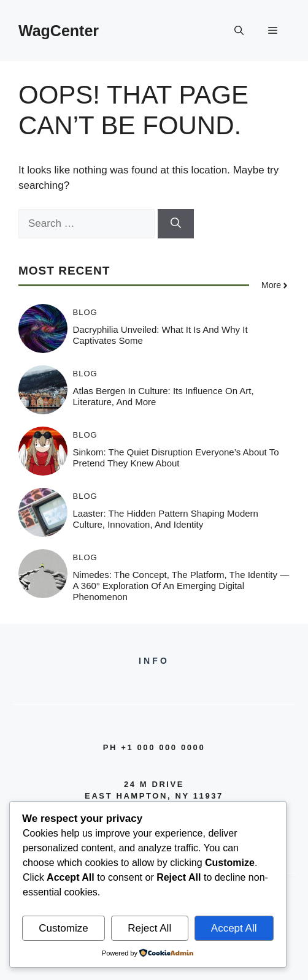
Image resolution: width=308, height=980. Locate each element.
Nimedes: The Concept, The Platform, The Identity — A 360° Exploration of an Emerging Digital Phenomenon (181, 586)
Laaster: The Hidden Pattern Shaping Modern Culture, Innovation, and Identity (166, 519)
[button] (239, 31)
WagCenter (59, 31)
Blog (85, 312)
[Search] (176, 224)
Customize (63, 928)
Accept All (234, 928)
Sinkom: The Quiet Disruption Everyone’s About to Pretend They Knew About (176, 458)
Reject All (149, 928)
